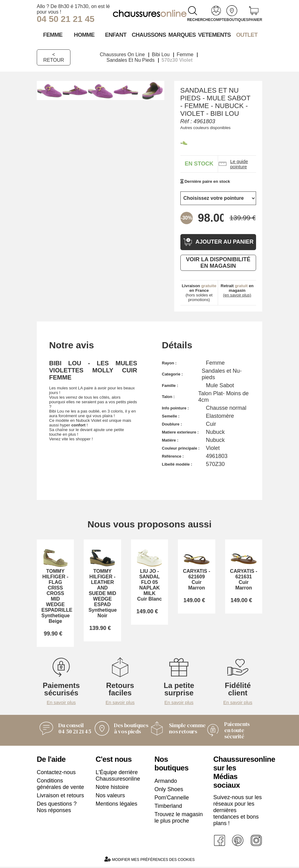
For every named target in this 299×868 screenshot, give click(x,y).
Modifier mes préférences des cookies (149, 860)
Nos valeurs (110, 796)
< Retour (54, 57)
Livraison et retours (60, 796)
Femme (53, 35)
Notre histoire (112, 788)
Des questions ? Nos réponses (57, 808)
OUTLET (246, 35)
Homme (85, 35)
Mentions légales (117, 805)
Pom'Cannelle (172, 799)
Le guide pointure (233, 164)
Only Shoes (169, 790)
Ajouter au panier (218, 242)
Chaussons (150, 35)
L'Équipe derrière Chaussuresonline (118, 776)
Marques (182, 35)
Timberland (168, 807)
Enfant (117, 35)
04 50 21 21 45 (66, 19)
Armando (166, 782)
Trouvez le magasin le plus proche (179, 818)
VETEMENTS (214, 35)
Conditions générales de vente (60, 785)
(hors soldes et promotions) (199, 292)
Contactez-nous (56, 773)
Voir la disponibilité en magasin (218, 262)
